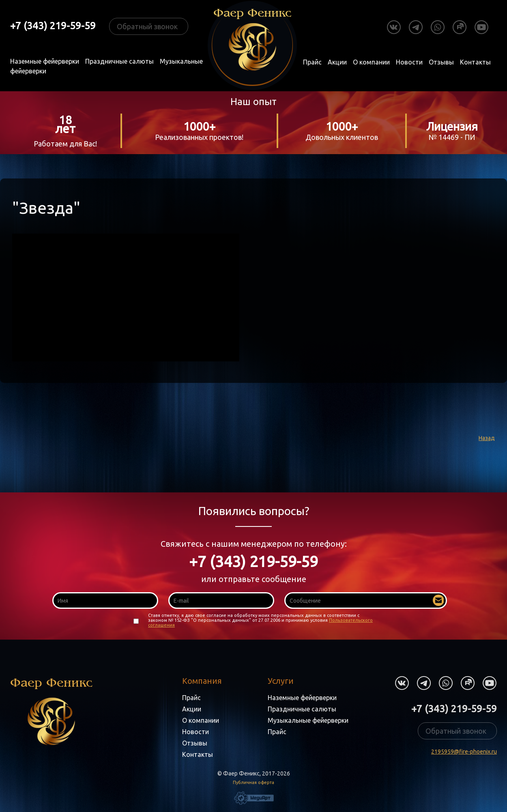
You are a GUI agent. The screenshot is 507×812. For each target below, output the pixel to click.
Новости (409, 62)
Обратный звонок (147, 26)
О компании (371, 62)
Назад (487, 438)
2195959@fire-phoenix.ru (464, 752)
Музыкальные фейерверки (308, 720)
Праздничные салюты (119, 61)
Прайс (312, 62)
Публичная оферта (253, 782)
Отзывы (441, 62)
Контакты (475, 62)
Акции (337, 62)
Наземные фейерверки (45, 61)
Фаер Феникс (51, 711)
